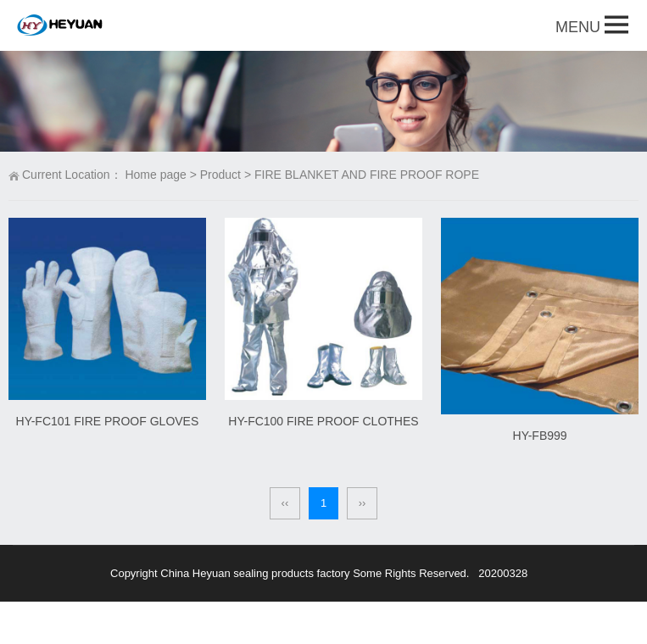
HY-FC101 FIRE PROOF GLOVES (108, 421)
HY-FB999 (540, 436)
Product (220, 175)
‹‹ (285, 503)
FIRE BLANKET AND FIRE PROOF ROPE (367, 175)
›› (363, 503)
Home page (155, 175)
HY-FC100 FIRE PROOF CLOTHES (323, 421)
